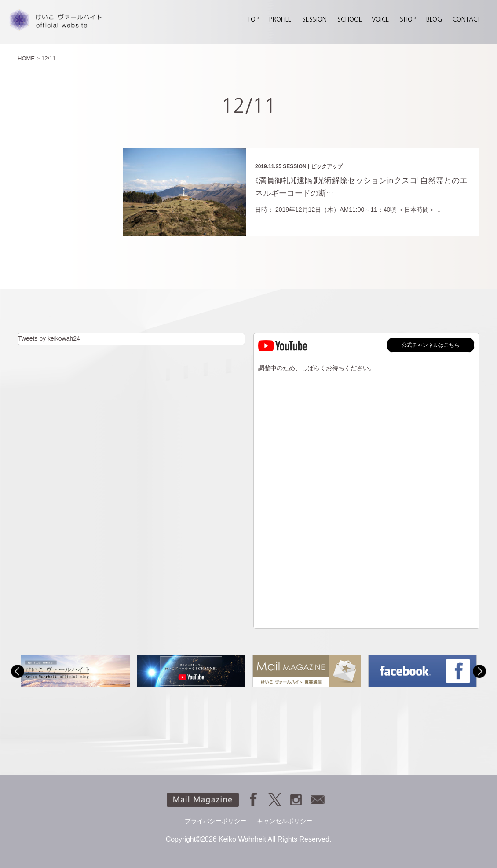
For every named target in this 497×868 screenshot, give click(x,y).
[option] (75, 671)
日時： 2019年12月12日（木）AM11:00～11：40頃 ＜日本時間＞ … (349, 210)
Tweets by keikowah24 (49, 338)
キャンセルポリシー (285, 821)
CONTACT (466, 19)
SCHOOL (349, 19)
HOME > (29, 58)
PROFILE (280, 19)
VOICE (380, 19)
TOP (253, 19)
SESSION (314, 19)
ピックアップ (327, 166)
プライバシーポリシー (216, 821)
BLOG (434, 19)
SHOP (408, 19)
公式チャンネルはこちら (431, 345)
